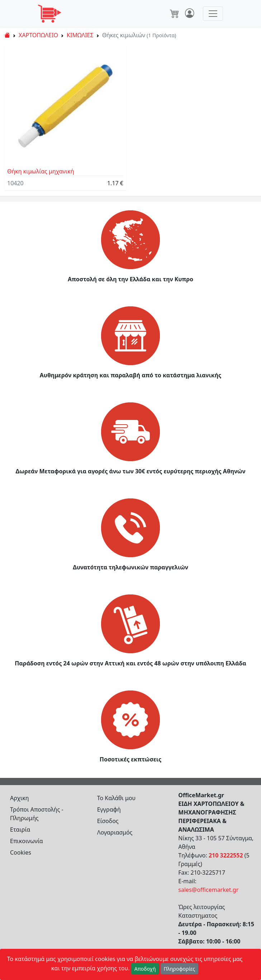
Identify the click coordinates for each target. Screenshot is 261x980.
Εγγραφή (109, 809)
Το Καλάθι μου (117, 798)
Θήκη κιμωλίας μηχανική (41, 171)
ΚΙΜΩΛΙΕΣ (80, 35)
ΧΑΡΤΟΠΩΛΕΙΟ (38, 35)
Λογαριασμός (115, 832)
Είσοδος (108, 821)
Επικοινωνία (27, 841)
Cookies (21, 852)
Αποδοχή (145, 969)
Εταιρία (20, 830)
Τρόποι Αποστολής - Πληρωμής (37, 814)
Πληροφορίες (180, 969)
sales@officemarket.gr (208, 890)
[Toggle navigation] (213, 14)
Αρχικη (20, 798)
